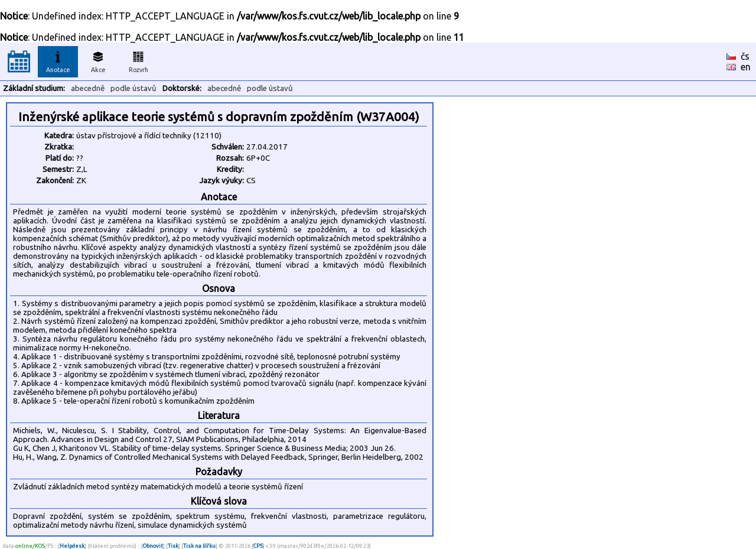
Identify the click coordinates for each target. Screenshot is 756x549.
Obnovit (153, 546)
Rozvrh (139, 60)
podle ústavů (133, 88)
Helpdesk (72, 546)
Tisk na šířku (199, 546)
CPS (258, 546)
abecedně (88, 88)
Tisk (173, 546)
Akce (98, 60)
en (746, 67)
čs (745, 56)
